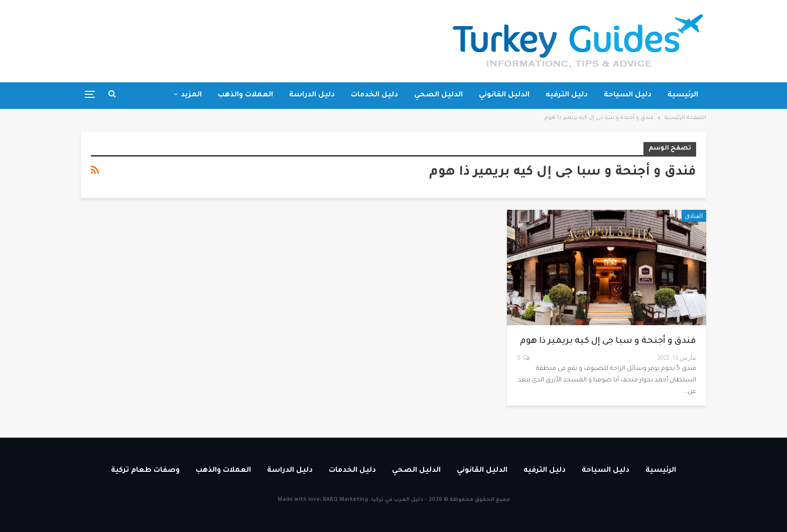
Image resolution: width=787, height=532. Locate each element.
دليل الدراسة (312, 95)
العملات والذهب (245, 95)
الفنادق (694, 216)
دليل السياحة (628, 95)
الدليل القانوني (504, 95)
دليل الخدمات (374, 95)
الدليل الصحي (438, 95)
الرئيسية (683, 95)
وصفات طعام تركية (145, 471)
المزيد (191, 95)
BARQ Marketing (345, 500)
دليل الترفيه (567, 95)
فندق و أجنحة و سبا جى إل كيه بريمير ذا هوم (608, 342)
